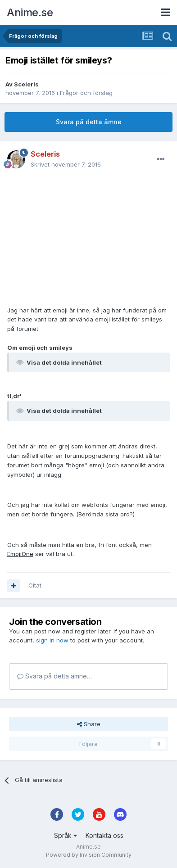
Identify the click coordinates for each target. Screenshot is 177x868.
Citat (35, 585)
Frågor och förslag (86, 93)
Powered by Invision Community (89, 855)
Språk (66, 835)
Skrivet (66, 164)
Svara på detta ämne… (54, 676)
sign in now (52, 640)
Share (89, 724)
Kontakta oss (104, 835)
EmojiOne (20, 554)
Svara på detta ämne (89, 122)
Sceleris (26, 84)
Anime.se (30, 12)
